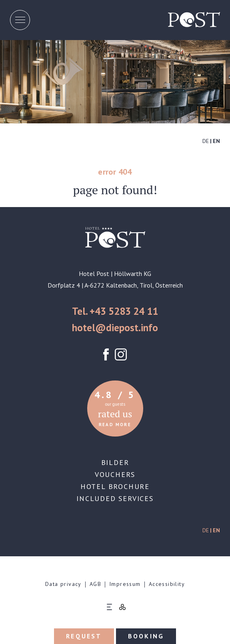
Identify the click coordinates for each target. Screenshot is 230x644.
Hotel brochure (115, 486)
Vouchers (115, 474)
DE (206, 141)
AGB (95, 584)
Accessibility (167, 584)
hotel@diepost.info (115, 328)
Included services (115, 498)
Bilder (115, 462)
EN (216, 141)
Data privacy (63, 584)
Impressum (125, 584)
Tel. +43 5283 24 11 (115, 311)
